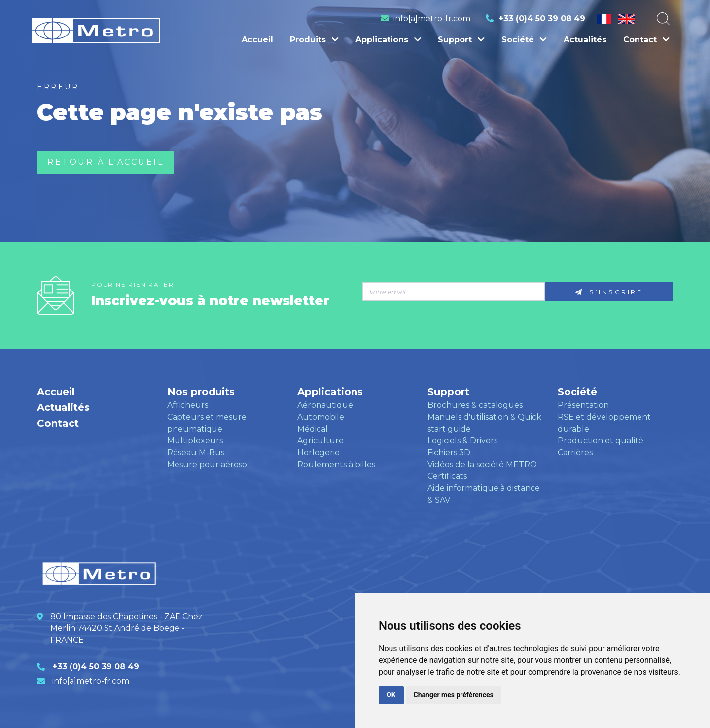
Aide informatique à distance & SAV (484, 494)
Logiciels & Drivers (462, 441)
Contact (646, 40)
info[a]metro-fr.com (432, 18)
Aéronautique (325, 405)
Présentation (583, 405)
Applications (388, 40)
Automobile (321, 417)
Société (524, 40)
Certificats (447, 476)
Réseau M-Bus (196, 453)
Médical (313, 429)
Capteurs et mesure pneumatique (207, 423)
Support (461, 40)
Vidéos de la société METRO (482, 464)
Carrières (575, 453)
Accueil (257, 40)
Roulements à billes (336, 464)
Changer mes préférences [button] (454, 695)
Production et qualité (601, 441)
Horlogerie (319, 453)
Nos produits (201, 392)
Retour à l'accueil (106, 162)
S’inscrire (609, 292)
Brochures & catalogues (475, 405)
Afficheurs (188, 405)
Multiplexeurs (195, 441)
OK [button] (391, 695)
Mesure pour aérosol (208, 464)
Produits (314, 40)
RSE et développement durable (604, 423)
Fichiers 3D (449, 453)
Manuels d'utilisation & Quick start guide (484, 423)
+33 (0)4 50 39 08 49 (542, 18)
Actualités (585, 40)
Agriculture (320, 441)
